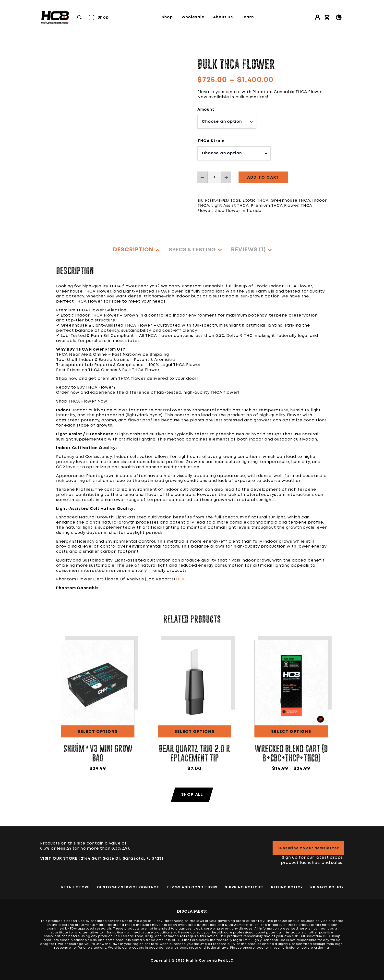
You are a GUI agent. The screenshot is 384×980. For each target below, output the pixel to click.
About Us (223, 17)
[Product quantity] (214, 177)
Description (133, 250)
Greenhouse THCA (290, 201)
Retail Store (75, 887)
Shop (167, 17)
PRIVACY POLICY (327, 887)
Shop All (192, 795)
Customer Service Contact (128, 887)
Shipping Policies (244, 887)
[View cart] (327, 17)
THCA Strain (211, 141)
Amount (206, 110)
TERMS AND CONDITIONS (192, 887)
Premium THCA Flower (275, 206)
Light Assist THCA (230, 206)
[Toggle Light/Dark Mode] (339, 17)
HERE (181, 579)
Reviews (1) (248, 250)
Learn (248, 17)
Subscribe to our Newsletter (308, 848)
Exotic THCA (256, 201)
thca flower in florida (238, 211)
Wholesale (193, 17)
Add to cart (263, 178)
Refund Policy (287, 887)
